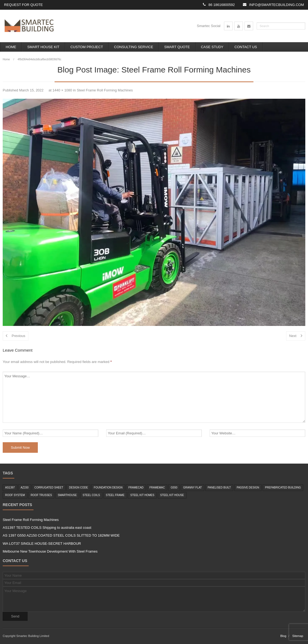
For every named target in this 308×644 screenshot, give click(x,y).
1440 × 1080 (62, 90)
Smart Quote (177, 47)
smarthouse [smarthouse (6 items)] (67, 495)
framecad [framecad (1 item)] (136, 488)
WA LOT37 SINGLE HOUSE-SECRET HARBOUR (42, 544)
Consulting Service (134, 47)
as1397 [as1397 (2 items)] (10, 488)
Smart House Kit (43, 47)
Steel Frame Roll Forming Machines (105, 90)
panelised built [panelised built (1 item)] (219, 488)
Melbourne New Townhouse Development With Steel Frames (50, 551)
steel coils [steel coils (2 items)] (91, 495)
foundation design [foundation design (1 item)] (108, 488)
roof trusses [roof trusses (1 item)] (41, 495)
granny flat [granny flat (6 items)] (192, 488)
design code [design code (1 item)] (78, 488)
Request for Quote (24, 5)
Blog (283, 636)
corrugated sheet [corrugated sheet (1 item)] (49, 488)
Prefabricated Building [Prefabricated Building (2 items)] (283, 488)
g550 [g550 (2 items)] (174, 488)
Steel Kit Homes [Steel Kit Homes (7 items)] (142, 495)
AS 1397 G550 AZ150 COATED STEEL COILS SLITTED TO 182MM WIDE (61, 535)
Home (11, 47)
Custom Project (87, 47)
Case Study (212, 47)
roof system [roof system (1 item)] (15, 495)
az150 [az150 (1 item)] (24, 488)
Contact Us (246, 47)
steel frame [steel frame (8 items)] (115, 495)
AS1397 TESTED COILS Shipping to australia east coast (47, 528)
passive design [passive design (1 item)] (248, 488)
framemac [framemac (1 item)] (157, 488)
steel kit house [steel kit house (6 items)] (172, 495)
